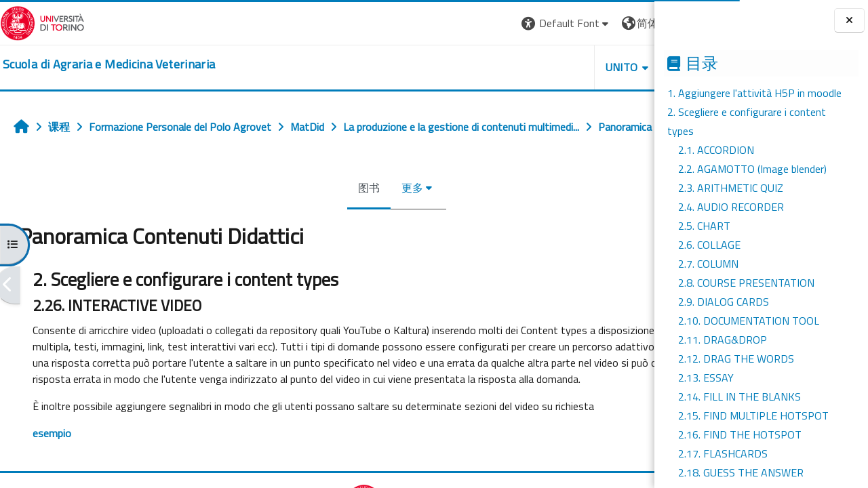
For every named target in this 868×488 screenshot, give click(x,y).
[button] (440, 23)
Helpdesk (572, 67)
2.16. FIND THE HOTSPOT (740, 434)
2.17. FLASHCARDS (723, 453)
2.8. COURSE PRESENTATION (746, 283)
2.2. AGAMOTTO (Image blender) (752, 169)
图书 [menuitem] (307, 218)
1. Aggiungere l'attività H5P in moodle (754, 93)
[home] (109, 64)
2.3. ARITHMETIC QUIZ (731, 188)
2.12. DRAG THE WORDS (736, 359)
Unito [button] (496, 67)
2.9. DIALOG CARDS (724, 302)
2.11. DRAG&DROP (723, 340)
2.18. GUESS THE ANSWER (741, 472)
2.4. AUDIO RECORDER (731, 207)
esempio (52, 479)
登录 (633, 23)
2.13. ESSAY (706, 378)
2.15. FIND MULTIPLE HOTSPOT (753, 415)
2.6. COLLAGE (709, 245)
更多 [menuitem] (350, 218)
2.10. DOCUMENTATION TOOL (749, 321)
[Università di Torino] (42, 22)
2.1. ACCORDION (716, 150)
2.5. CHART (704, 226)
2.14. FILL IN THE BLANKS (739, 396)
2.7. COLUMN (708, 264)
